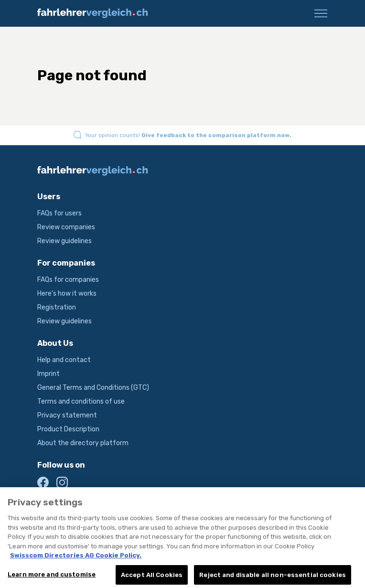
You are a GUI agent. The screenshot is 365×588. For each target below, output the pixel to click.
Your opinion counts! (188, 135)
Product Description (68, 429)
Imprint (48, 374)
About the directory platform (83, 443)
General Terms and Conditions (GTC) (93, 388)
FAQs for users (59, 213)
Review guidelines (64, 241)
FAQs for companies (68, 280)
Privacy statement (67, 415)
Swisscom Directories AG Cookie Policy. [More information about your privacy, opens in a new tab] (76, 561)
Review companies (66, 227)
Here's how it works (67, 294)
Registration (57, 307)
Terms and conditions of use (81, 401)
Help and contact (64, 360)
